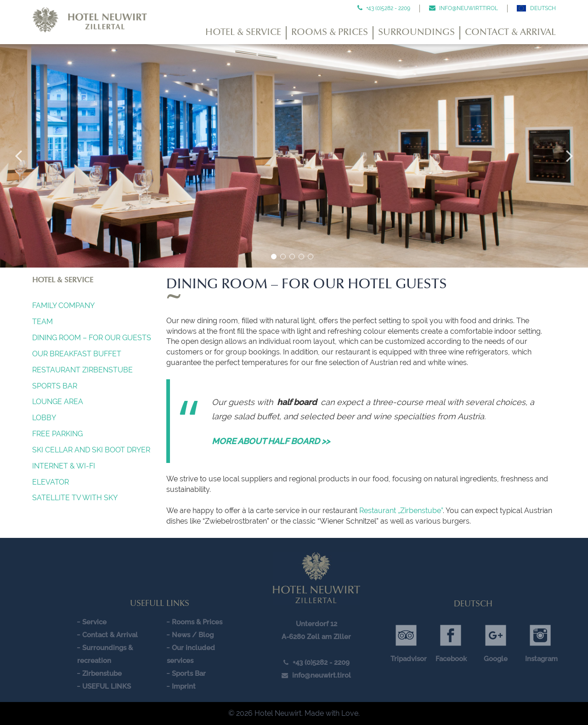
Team (42, 322)
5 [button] (311, 257)
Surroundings (416, 33)
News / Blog (193, 635)
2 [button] (283, 257)
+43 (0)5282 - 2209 (387, 8)
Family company (63, 305)
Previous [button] (18, 156)
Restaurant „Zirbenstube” (401, 511)
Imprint (184, 686)
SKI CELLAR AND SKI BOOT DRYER (91, 450)
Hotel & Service (243, 33)
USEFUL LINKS (107, 686)
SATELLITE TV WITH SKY (75, 498)
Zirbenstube (102, 674)
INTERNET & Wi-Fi (64, 466)
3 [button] (292, 257)
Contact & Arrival (510, 33)
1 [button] (274, 257)
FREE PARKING (57, 434)
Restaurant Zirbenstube (82, 370)
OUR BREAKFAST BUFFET (77, 354)
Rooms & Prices (330, 33)
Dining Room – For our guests (92, 338)
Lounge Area (58, 402)
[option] (294, 156)
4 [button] (301, 257)
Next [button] (570, 156)
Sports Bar (55, 386)
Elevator (51, 482)
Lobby (44, 418)
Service (94, 622)
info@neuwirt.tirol (468, 8)
